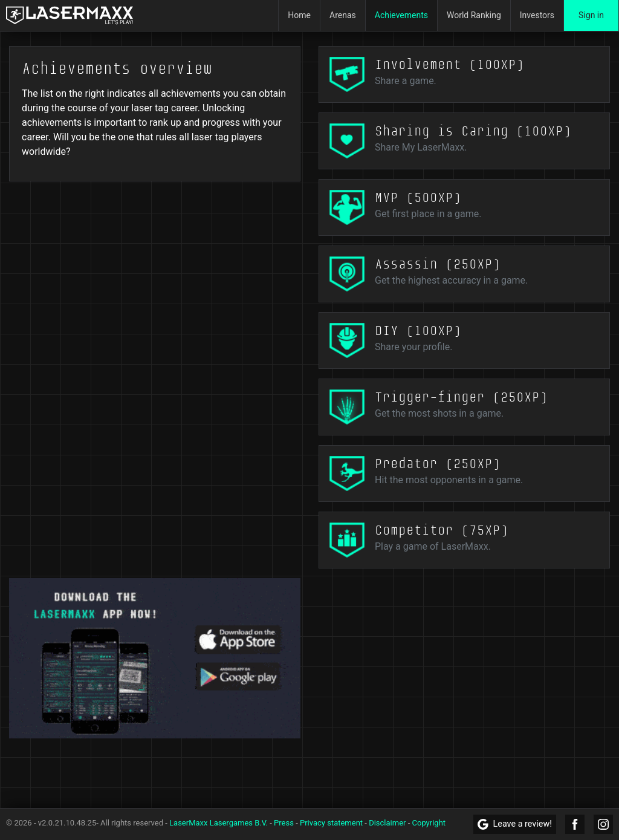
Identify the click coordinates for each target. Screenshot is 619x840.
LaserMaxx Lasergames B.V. (219, 823)
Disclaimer (387, 823)
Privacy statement (331, 823)
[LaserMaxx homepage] (70, 15)
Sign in (591, 15)
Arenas (343, 15)
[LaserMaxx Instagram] (603, 824)
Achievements (401, 15)
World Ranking (474, 15)
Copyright (429, 823)
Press (284, 823)
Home (299, 15)
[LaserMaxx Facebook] (575, 824)
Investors (537, 15)
